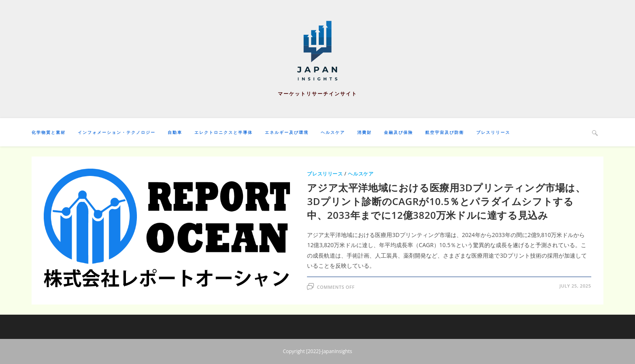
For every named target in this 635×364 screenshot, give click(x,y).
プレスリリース (325, 174)
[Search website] (595, 133)
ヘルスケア (361, 174)
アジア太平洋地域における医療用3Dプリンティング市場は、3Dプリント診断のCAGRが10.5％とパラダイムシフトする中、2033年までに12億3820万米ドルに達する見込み (446, 201)
